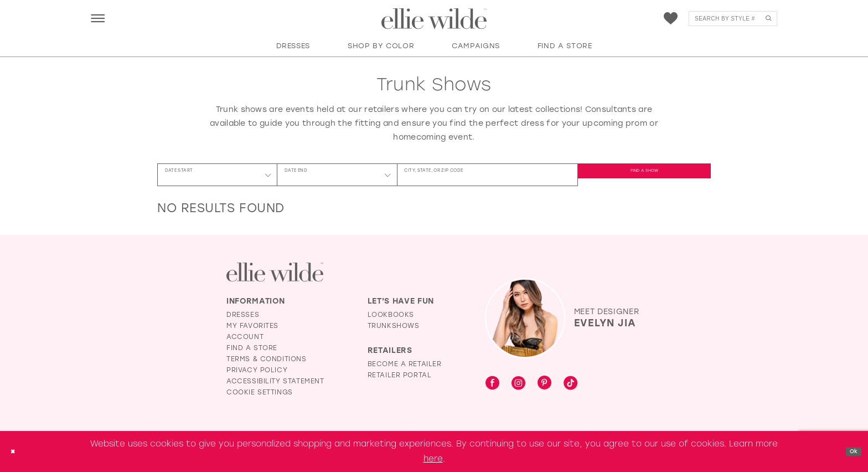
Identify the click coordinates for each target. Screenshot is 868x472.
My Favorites (252, 326)
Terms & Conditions (267, 359)
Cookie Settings (260, 392)
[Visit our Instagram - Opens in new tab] (518, 384)
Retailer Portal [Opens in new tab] (400, 375)
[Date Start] (217, 175)
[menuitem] (98, 18)
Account (245, 337)
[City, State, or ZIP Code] (487, 175)
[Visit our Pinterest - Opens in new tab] (544, 384)
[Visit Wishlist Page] (671, 19)
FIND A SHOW (645, 175)
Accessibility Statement (275, 381)
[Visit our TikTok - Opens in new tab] (570, 384)
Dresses (243, 315)
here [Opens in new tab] (433, 459)
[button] (98, 18)
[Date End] (337, 175)
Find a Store (252, 348)
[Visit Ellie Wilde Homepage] (275, 272)
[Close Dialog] (16, 452)
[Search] (733, 19)
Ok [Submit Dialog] (850, 451)
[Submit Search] (768, 19)
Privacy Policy (257, 370)
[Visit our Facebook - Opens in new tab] (492, 384)
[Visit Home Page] (434, 19)
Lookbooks (391, 315)
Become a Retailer (405, 364)
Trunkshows (394, 326)
